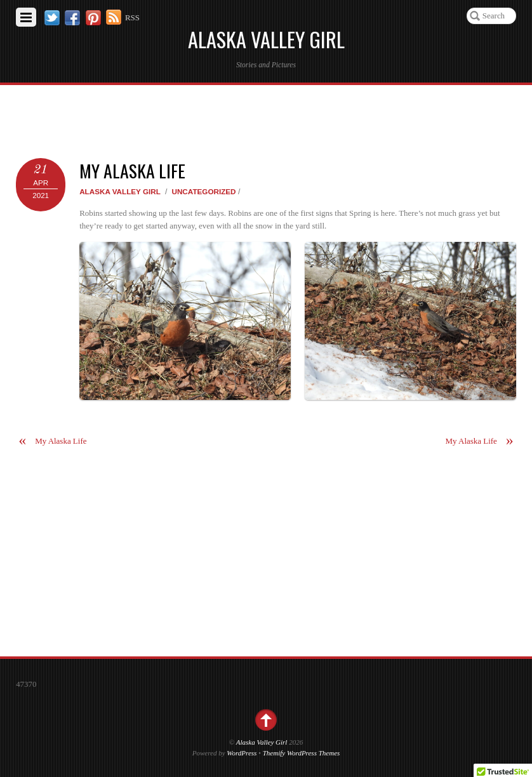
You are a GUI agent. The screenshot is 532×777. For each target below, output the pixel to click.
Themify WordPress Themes (302, 753)
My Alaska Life (132, 170)
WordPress (242, 753)
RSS (132, 17)
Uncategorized (203, 191)
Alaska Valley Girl (120, 191)
